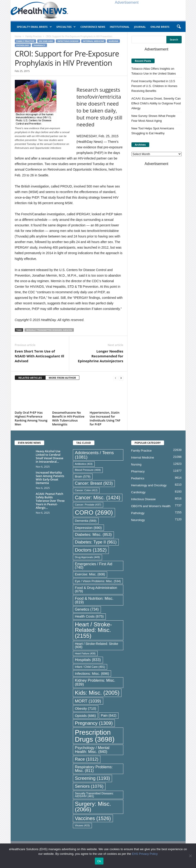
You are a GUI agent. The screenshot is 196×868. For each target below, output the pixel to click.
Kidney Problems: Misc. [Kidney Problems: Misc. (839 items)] (95, 682)
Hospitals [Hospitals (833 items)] (88, 660)
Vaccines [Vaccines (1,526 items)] (93, 818)
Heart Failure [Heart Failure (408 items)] (85, 653)
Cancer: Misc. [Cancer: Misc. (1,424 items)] (98, 498)
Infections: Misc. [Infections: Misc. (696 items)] (92, 673)
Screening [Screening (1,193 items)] (93, 778)
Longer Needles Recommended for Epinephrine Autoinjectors (100, 356)
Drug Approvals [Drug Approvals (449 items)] (87, 557)
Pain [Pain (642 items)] (109, 715)
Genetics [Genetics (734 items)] (87, 609)
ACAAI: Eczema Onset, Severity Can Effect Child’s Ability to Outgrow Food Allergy (156, 103)
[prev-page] (115, 378)
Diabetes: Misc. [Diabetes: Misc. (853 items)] (93, 535)
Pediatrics (138, 478)
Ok (99, 861)
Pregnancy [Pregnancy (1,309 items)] (94, 723)
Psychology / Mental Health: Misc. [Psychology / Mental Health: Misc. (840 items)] (92, 750)
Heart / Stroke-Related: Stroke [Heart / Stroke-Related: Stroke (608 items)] (97, 645)
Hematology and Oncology (149, 485)
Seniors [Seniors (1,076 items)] (89, 786)
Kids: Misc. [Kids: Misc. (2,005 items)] (97, 693)
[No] (190, 856)
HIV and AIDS (46, 41)
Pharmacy (39, 45)
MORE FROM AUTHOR (62, 378)
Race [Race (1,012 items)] (87, 759)
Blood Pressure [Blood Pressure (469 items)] (88, 470)
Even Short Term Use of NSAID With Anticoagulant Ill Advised (40, 356)
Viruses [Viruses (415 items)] (82, 825)
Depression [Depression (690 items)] (88, 528)
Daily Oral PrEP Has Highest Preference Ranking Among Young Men (31, 418)
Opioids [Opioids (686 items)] (86, 716)
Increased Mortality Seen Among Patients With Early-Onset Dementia (50, 478)
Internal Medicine (93, 41)
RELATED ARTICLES (30, 378)
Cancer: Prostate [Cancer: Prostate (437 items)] (88, 505)
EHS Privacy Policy (145, 854)
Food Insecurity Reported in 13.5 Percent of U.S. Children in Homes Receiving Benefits (154, 86)
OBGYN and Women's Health (151, 506)
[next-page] (121, 378)
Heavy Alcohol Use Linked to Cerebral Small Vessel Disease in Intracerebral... (50, 456)
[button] (179, 27)
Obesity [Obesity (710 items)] (86, 708)
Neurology (138, 520)
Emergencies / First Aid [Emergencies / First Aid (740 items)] (94, 566)
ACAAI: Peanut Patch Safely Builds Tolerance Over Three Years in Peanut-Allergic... (50, 501)
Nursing (113, 41)
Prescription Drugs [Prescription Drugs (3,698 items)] (95, 736)
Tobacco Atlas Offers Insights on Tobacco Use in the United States (154, 71)
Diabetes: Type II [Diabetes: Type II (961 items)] (96, 542)
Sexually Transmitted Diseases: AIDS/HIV (49, 330)
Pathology (23, 45)
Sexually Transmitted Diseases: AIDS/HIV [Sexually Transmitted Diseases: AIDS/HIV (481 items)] (94, 795)
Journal (140, 27)
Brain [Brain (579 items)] (83, 476)
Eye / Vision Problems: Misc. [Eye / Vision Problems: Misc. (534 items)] (98, 581)
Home (18, 36)
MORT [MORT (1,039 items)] (88, 701)
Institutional (120, 27)
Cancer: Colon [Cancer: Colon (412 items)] (86, 490)
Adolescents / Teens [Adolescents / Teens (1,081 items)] (94, 455)
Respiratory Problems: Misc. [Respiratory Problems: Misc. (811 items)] (94, 769)
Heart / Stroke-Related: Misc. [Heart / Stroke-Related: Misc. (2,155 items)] (93, 630)
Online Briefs (160, 27)
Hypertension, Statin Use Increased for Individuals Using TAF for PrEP (105, 418)
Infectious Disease (68, 41)
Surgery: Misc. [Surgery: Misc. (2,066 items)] (93, 807)
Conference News (93, 27)
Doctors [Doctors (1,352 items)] (91, 550)
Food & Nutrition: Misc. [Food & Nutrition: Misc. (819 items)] (94, 600)
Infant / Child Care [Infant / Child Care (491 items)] (90, 667)
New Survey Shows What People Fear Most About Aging (154, 118)
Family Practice (34, 36)
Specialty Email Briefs (34, 27)
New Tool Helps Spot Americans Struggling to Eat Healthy (153, 131)
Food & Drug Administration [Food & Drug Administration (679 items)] (96, 589)
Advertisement (127, 2)
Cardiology (138, 492)
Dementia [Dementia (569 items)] (86, 521)
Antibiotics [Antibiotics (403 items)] (84, 464)
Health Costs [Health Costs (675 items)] (89, 616)
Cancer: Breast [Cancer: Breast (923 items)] (94, 483)
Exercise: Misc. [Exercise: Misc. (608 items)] (90, 574)
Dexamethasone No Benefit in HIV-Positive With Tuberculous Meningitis (68, 418)
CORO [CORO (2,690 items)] (94, 512)
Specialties (66, 27)
